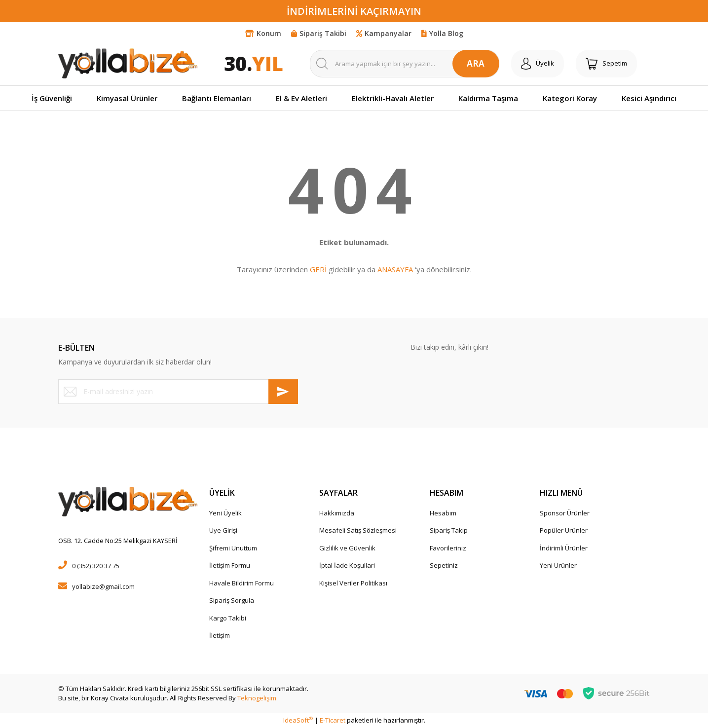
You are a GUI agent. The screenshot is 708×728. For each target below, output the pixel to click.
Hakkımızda (337, 513)
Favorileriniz (448, 548)
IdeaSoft (298, 720)
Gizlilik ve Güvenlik (347, 548)
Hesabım (443, 513)
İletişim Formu (230, 565)
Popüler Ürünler (564, 530)
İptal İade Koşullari (347, 565)
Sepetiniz (444, 565)
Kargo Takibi (228, 618)
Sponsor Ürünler (565, 513)
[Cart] (606, 64)
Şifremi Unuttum (233, 548)
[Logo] (128, 63)
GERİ (318, 269)
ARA (476, 63)
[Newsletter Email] (178, 392)
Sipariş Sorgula (232, 600)
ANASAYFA (395, 269)
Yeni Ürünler (558, 565)
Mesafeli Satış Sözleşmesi (358, 530)
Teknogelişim (257, 698)
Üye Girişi (223, 530)
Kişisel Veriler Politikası (353, 583)
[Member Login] (538, 64)
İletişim (220, 635)
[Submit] (283, 392)
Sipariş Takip (449, 530)
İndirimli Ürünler (564, 548)
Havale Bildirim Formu (242, 583)
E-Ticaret (333, 720)
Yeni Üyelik (225, 513)
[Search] (405, 64)
